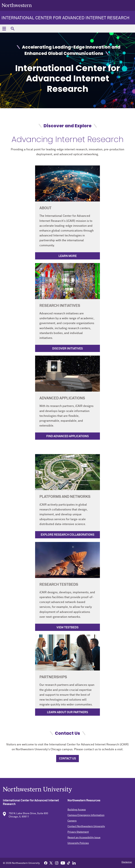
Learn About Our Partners (67, 712)
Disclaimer (127, 862)
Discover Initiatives (67, 349)
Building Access (77, 810)
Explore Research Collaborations (67, 535)
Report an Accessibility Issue (84, 838)
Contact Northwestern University (86, 826)
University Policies (78, 843)
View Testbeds (67, 627)
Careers (72, 821)
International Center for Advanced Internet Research (65, 18)
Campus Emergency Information (86, 815)
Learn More (68, 256)
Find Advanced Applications (67, 436)
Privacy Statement (78, 832)
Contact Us (67, 759)
